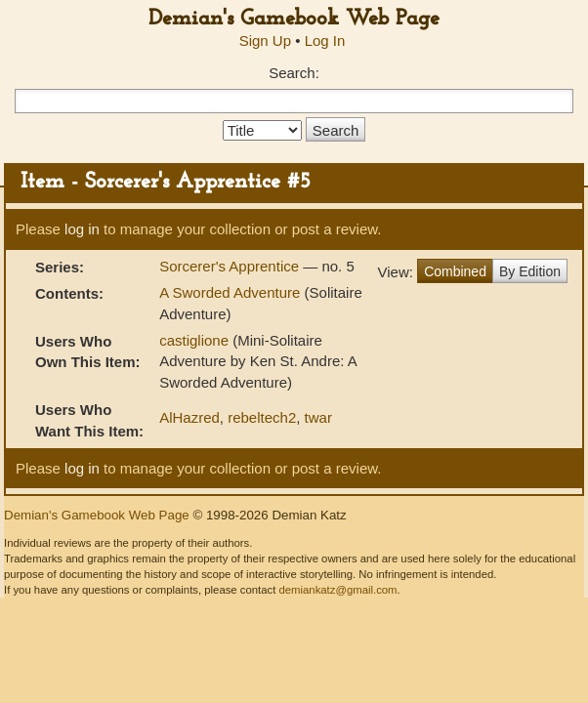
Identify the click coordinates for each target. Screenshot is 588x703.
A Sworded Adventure (230, 292)
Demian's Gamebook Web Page (294, 19)
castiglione (194, 340)
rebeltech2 (262, 417)
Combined (455, 271)
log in (82, 229)
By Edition (530, 271)
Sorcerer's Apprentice (231, 266)
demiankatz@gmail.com (337, 590)
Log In (325, 41)
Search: (294, 73)
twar (318, 417)
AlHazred (189, 417)
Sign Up (265, 41)
